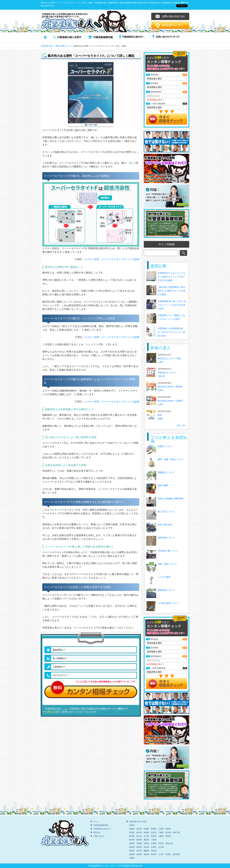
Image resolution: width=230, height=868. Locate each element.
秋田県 (154, 829)
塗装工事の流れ (165, 525)
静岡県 (139, 840)
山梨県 (160, 362)
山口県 (161, 847)
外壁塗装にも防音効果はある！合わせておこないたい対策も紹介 (172, 332)
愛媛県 (160, 419)
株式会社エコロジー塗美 (170, 358)
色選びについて (165, 446)
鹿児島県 (176, 854)
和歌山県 (169, 843)
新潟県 (132, 836)
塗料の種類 (163, 485)
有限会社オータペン (168, 373)
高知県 (154, 851)
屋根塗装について (166, 590)
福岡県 (132, 854)
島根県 (139, 847)
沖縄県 (132, 858)
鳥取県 (132, 847)
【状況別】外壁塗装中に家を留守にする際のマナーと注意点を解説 (172, 291)
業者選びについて (166, 472)
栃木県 (139, 832)
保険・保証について (167, 564)
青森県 (132, 829)
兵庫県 (154, 843)
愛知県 (146, 840)
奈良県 (161, 843)
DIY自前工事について (168, 551)
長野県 (160, 390)
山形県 (161, 829)
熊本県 (154, 854)
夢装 (160, 415)
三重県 (154, 840)
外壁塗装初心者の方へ (102, 829)
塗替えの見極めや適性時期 (170, 498)
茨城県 (132, 832)
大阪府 (146, 843)
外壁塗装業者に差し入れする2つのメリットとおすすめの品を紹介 (172, 305)
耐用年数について (166, 538)
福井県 (154, 836)
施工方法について (166, 512)
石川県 (146, 836)
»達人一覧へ (182, 426)
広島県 (154, 847)
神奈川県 (161, 376)
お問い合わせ (99, 836)
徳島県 (132, 851)
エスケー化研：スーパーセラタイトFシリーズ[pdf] (112, 259)
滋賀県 (132, 843)
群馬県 (146, 832)
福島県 (168, 829)
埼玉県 (154, 832)
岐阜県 (132, 840)
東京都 (168, 832)
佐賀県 (139, 854)
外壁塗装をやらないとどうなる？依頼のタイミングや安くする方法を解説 (172, 277)
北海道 (132, 825)
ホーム (96, 822)
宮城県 (146, 829)
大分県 (161, 854)
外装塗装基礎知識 (101, 825)
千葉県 (161, 832)
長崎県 (146, 854)
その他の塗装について (168, 603)
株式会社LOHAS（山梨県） (171, 401)
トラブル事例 (164, 577)
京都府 (139, 843)
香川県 (139, 851)
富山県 (139, 836)
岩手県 (139, 829)
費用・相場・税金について (170, 459)
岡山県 (146, 847)
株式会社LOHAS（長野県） (171, 387)
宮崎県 (168, 854)
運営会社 (97, 832)
